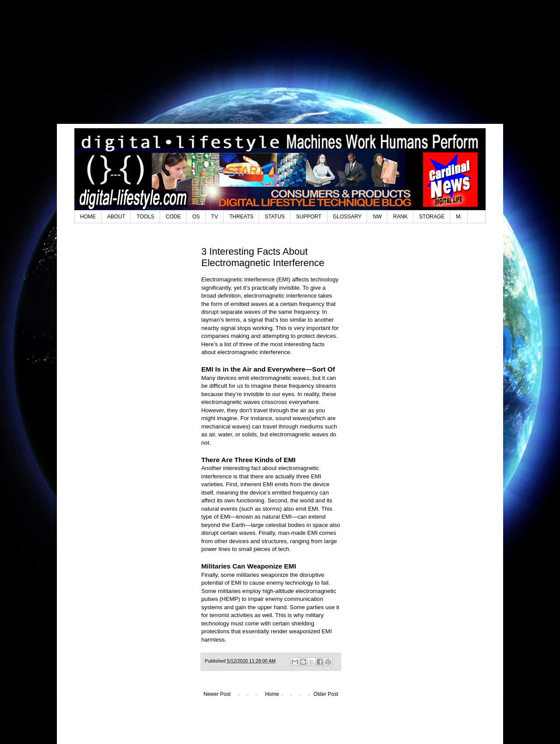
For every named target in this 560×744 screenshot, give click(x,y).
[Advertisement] (280, 68)
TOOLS (145, 217)
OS (196, 217)
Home (272, 694)
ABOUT (116, 217)
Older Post (326, 694)
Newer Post (217, 694)
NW (377, 217)
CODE (173, 217)
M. (459, 217)
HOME (88, 217)
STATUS (275, 217)
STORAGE (432, 217)
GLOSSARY (347, 217)
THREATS (241, 217)
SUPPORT (309, 217)
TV (215, 217)
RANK (400, 217)
